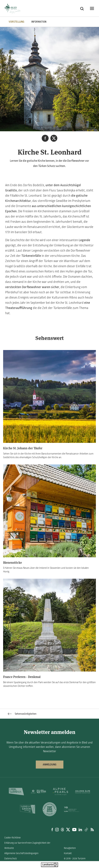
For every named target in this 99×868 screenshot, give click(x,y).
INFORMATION (39, 22)
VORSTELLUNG (16, 22)
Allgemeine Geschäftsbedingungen (21, 853)
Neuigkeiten (70, 848)
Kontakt (68, 853)
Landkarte (49, 865)
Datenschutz (11, 859)
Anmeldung (50, 765)
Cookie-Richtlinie (13, 838)
